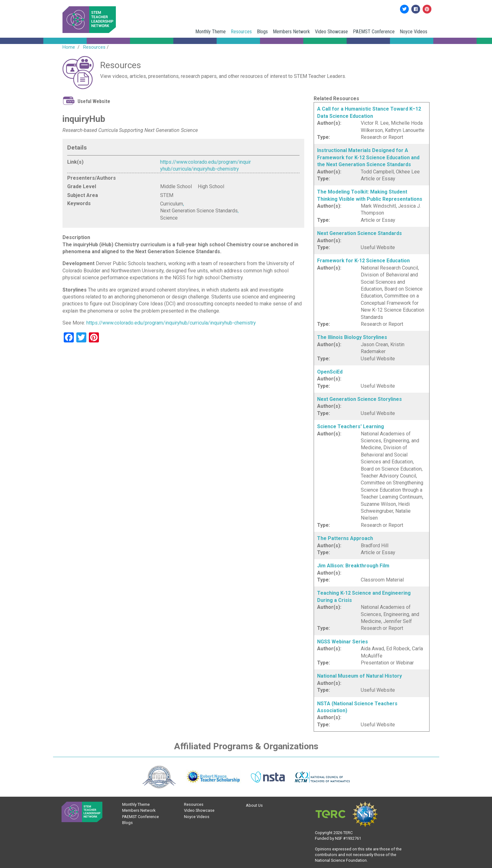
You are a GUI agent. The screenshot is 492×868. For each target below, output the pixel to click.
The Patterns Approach (345, 538)
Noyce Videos (414, 32)
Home (69, 47)
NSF (339, 838)
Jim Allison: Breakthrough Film (353, 566)
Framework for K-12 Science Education (363, 261)
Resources (241, 32)
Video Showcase (331, 32)
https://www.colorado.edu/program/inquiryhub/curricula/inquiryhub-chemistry (171, 323)
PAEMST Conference (374, 32)
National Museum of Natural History (360, 676)
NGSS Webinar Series (343, 642)
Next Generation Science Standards (360, 233)
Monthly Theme (211, 32)
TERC (348, 833)
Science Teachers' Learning (351, 426)
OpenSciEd (330, 372)
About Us (254, 805)
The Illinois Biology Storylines (352, 337)
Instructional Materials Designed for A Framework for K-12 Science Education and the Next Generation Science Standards (368, 157)
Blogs (262, 32)
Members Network (291, 32)
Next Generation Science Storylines (360, 399)
